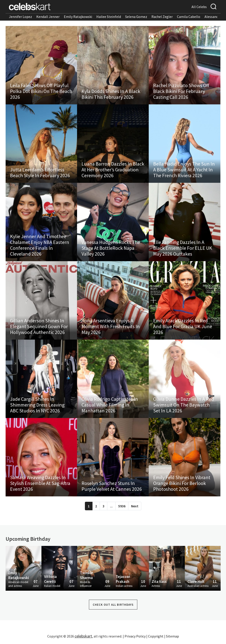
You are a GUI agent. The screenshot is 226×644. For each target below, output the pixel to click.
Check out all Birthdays (113, 605)
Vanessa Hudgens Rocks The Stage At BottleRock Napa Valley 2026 (111, 248)
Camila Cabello (189, 17)
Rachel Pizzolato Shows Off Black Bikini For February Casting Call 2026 (181, 91)
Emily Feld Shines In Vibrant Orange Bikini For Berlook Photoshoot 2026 (182, 483)
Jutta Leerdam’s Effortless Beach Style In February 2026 (40, 172)
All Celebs (199, 7)
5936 (122, 506)
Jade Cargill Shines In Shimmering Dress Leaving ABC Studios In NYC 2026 (37, 405)
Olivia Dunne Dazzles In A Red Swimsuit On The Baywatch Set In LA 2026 (184, 405)
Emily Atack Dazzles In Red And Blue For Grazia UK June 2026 (183, 326)
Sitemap (172, 636)
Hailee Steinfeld (109, 17)
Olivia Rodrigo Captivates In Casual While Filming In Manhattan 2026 (110, 405)
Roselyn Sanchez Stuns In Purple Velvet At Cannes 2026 (112, 486)
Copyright (156, 636)
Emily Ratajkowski (78, 17)
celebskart (83, 636)
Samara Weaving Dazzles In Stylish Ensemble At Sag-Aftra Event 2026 (40, 483)
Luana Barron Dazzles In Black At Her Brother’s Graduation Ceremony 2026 (113, 170)
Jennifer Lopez (20, 17)
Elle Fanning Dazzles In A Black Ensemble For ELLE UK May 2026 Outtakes (183, 248)
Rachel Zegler (162, 17)
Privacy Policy (135, 636)
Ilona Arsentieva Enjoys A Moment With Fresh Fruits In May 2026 (111, 326)
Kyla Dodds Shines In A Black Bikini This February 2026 (111, 94)
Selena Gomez (136, 17)
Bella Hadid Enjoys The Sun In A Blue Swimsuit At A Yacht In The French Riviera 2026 (184, 170)
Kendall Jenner (48, 17)
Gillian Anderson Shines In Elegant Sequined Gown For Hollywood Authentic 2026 (39, 326)
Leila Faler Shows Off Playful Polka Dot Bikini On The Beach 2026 (41, 91)
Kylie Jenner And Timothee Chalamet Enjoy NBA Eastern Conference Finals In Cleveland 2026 (40, 245)
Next (135, 506)
